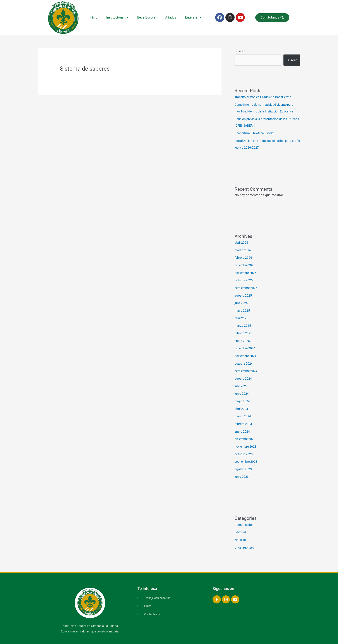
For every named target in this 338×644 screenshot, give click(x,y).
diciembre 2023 (246, 432)
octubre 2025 (244, 278)
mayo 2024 (243, 396)
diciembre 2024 (246, 344)
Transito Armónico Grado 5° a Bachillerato (265, 97)
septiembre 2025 (247, 285)
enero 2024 (243, 425)
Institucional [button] (117, 18)
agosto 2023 (244, 462)
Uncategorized (245, 539)
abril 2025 (242, 314)
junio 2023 (242, 469)
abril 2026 (242, 241)
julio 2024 (242, 381)
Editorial (241, 524)
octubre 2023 (244, 447)
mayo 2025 (243, 307)
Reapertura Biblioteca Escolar (256, 132)
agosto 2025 (244, 292)
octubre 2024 (244, 359)
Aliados (171, 17)
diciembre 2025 (246, 263)
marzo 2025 (243, 322)
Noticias (241, 532)
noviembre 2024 (246, 351)
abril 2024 (242, 403)
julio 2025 (242, 300)
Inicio (94, 17)
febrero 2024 (244, 418)
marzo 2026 (243, 248)
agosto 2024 (244, 373)
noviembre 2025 (246, 270)
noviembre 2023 (246, 440)
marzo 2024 (243, 410)
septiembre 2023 (247, 454)
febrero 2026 (244, 256)
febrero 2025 (244, 329)
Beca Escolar (147, 17)
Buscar (240, 51)
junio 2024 (242, 388)
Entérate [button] (193, 18)
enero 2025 (243, 337)
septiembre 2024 (247, 366)
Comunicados (245, 517)
